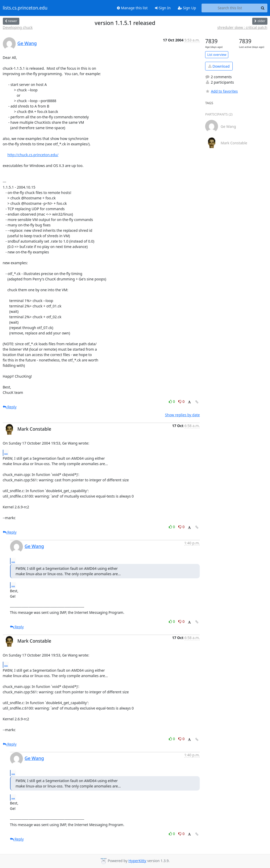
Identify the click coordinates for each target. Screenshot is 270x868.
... (6, 453)
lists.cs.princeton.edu (25, 8)
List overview (217, 55)
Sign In (163, 8)
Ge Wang (27, 43)
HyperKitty (137, 861)
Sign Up (187, 8)
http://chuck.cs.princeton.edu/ (33, 155)
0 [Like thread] (172, 401)
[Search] (263, 8)
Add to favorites (221, 91)
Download (219, 66)
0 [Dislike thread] (181, 401)
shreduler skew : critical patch (242, 27)
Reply (10, 407)
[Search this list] (230, 8)
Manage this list (132, 8)
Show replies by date (182, 415)
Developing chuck (18, 27)
